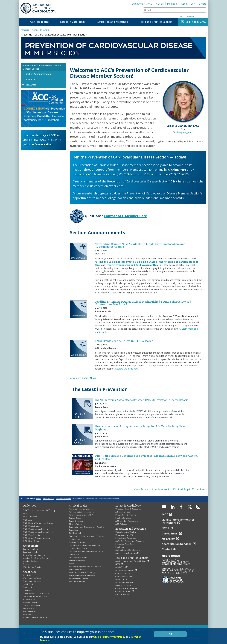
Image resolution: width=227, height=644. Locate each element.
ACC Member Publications (127, 521)
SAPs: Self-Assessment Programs (130, 541)
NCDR (118, 564)
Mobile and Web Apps (125, 582)
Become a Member (31, 552)
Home (22, 21)
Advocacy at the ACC (124, 585)
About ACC (29, 572)
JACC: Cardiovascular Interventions (38, 532)
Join (193, 4)
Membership (49, 499)
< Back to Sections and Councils (35, 30)
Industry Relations (31, 602)
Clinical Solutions (123, 573)
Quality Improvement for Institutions (131, 561)
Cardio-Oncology (76, 521)
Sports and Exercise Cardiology (82, 572)
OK (170, 634)
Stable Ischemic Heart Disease (82, 575)
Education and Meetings (112, 22)
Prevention (74, 563)
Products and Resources (126, 538)
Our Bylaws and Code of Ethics (36, 593)
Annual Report (29, 599)
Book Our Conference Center (35, 617)
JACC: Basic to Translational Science (38, 523)
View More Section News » (84, 378)
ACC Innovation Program (33, 578)
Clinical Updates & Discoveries (128, 509)
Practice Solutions (123, 594)
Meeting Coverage (123, 518)
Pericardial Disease (77, 560)
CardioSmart (121, 567)
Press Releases (29, 611)
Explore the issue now (127, 369)
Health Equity (29, 584)
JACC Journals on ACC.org (39, 510)
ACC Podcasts (121, 524)
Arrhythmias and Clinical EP (81, 515)
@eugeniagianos (185, 132)
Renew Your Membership (34, 555)
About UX (27, 575)
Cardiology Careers (123, 591)
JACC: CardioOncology (32, 526)
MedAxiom (169, 539)
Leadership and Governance (35, 596)
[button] (204, 10)
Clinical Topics (39, 22)
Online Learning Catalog (126, 532)
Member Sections (64, 499)
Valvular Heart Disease (79, 578)
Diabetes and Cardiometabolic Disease (86, 536)
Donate (203, 4)
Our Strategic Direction (32, 581)
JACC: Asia (27, 520)
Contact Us (169, 549)
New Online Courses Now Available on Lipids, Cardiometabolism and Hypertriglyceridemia (140, 245)
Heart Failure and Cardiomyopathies (84, 545)
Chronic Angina (76, 524)
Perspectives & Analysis (126, 515)
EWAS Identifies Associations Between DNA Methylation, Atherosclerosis (142, 400)
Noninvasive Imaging (78, 557)
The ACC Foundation (32, 605)
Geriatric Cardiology (77, 542)
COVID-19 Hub (75, 533)
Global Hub (28, 587)
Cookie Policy (101, 637)
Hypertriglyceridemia (78, 548)
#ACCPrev (53, 135)
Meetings (119, 547)
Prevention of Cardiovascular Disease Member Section (42, 67)
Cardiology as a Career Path (127, 588)
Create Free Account (186, 16)
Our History (28, 590)
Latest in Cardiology (128, 506)
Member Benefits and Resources (37, 558)
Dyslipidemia (75, 539)
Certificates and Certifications (128, 550)
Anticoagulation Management (82, 512)
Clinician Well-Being (124, 576)
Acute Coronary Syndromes (81, 509)
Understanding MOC (124, 535)
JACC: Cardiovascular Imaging (35, 529)
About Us (30, 79)
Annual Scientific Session (126, 553)
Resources (31, 85)
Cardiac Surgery (76, 518)
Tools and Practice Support (156, 22)
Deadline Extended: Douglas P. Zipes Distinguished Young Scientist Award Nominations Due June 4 (143, 303)
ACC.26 (160, 4)
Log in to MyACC (196, 22)
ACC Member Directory (33, 567)
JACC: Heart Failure (31, 541)
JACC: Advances (30, 517)
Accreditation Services (125, 570)
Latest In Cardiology (73, 22)
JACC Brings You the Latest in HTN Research (124, 341)
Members (172, 4)
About (184, 4)
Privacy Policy (117, 637)
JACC (149, 4)
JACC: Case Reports (31, 535)
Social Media (28, 614)
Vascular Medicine (77, 581)
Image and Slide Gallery (126, 544)
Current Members (30, 549)
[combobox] (173, 10)
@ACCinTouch (48, 140)
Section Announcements (38, 74)
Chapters (27, 564)
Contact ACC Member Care (125, 216)
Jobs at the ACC (29, 608)
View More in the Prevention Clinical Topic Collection (170, 489)
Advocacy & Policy (123, 512)
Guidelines (137, 4)
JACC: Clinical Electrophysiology (36, 538)
